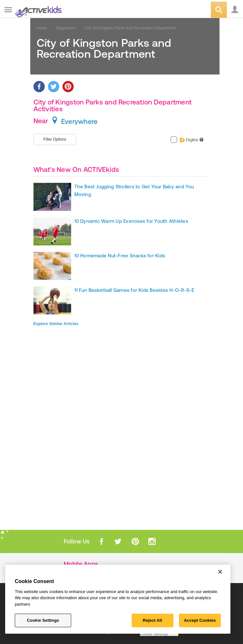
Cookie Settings (154, 634)
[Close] (220, 572)
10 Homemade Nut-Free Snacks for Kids (120, 256)
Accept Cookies (200, 620)
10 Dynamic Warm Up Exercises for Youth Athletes (131, 221)
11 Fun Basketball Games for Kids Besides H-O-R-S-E (134, 290)
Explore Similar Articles (56, 324)
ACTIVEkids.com (38, 10)
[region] (118, 599)
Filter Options (55, 139)
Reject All (153, 620)
